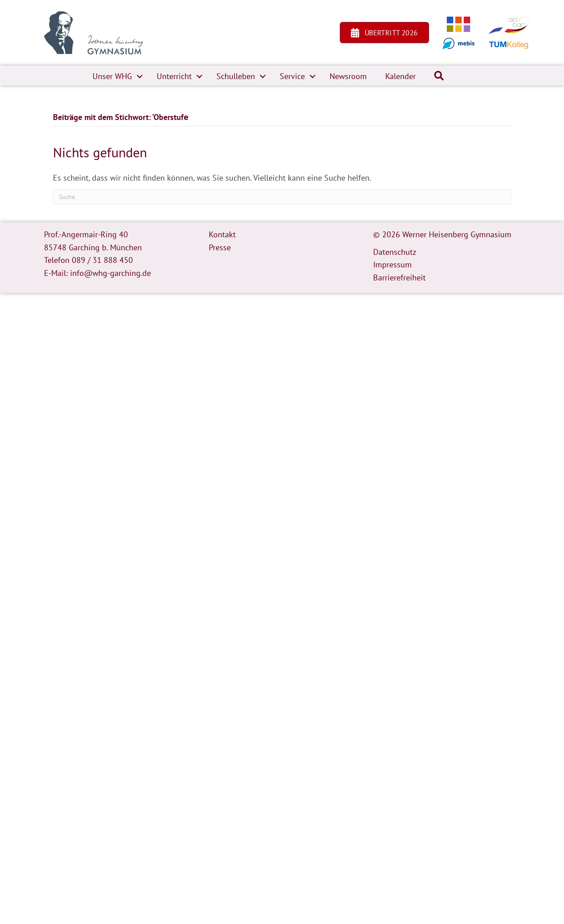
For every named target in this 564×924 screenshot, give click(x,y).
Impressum (392, 264)
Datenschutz (395, 252)
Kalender (401, 76)
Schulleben (236, 76)
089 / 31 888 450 (102, 260)
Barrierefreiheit (399, 278)
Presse (220, 247)
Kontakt (222, 234)
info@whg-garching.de (110, 273)
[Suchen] (282, 197)
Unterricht (174, 76)
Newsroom (348, 76)
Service (292, 76)
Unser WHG (112, 76)
